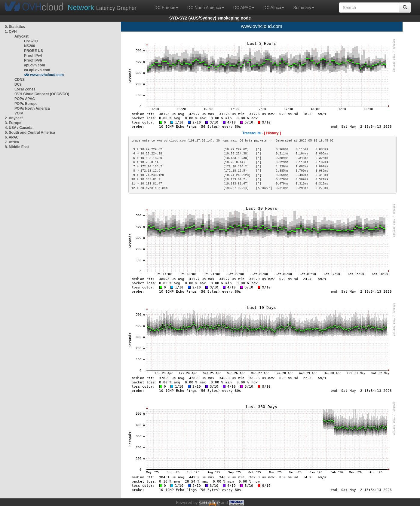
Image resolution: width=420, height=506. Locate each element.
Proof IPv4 (33, 56)
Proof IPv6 (33, 60)
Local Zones (25, 89)
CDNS (20, 80)
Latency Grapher (102, 7)
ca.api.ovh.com (37, 70)
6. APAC (12, 137)
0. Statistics (15, 27)
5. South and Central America (30, 133)
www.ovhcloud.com (47, 75)
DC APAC (244, 8)
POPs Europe (26, 104)
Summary (304, 8)
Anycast (21, 36)
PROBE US (34, 51)
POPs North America (32, 108)
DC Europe (166, 8)
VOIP (19, 113)
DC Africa (274, 8)
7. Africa (12, 142)
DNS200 (31, 41)
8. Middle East (17, 147)
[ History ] (272, 133)
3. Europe (13, 123)
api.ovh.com (35, 65)
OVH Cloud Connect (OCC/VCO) (42, 94)
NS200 (30, 46)
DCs (18, 84)
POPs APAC (25, 99)
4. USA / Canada (19, 128)
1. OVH (11, 32)
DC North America (206, 8)
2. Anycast (14, 118)
